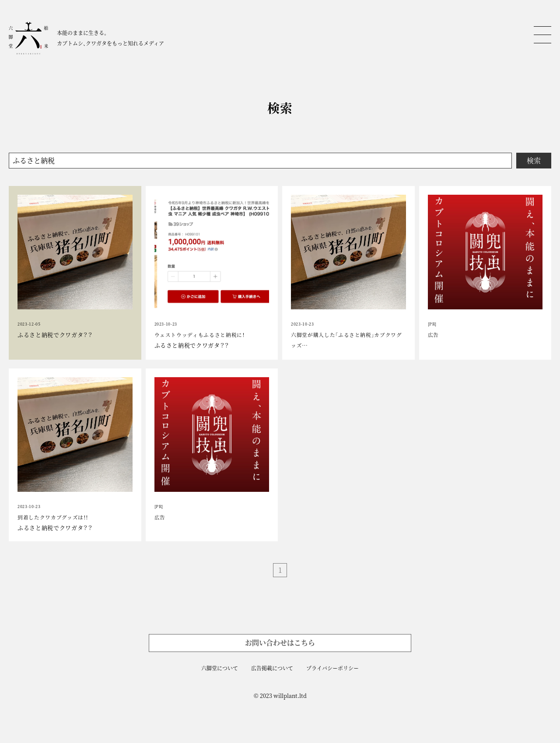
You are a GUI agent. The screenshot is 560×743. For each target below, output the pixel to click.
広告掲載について (272, 668)
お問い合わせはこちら (280, 643)
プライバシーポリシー (332, 668)
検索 (534, 160)
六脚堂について (220, 668)
